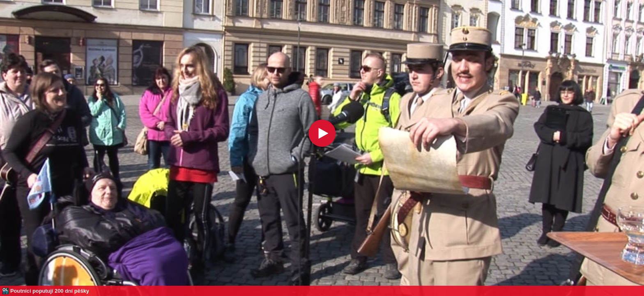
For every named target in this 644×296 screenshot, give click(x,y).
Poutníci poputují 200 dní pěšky (50, 291)
